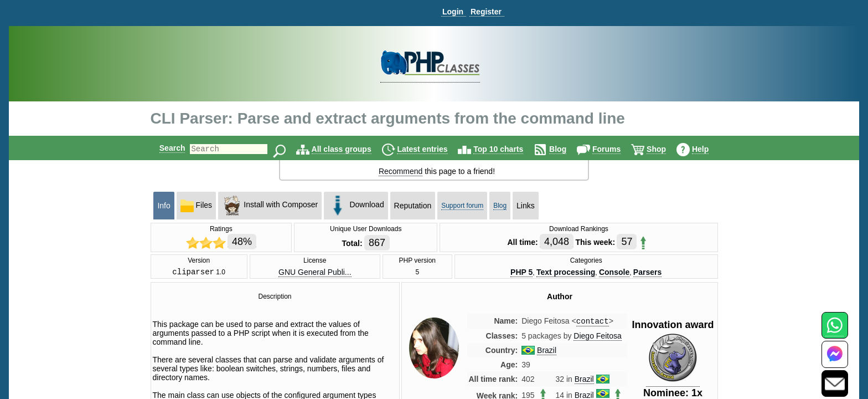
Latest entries (432, 149)
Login (453, 12)
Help (710, 149)
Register (486, 12)
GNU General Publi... (315, 273)
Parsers (647, 273)
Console (614, 273)
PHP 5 (521, 273)
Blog (567, 149)
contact (593, 323)
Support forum (462, 206)
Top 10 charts (508, 149)
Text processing (566, 273)
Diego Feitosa (597, 339)
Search (163, 148)
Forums (616, 149)
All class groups (351, 149)
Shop (666, 149)
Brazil (547, 353)
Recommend (401, 171)
